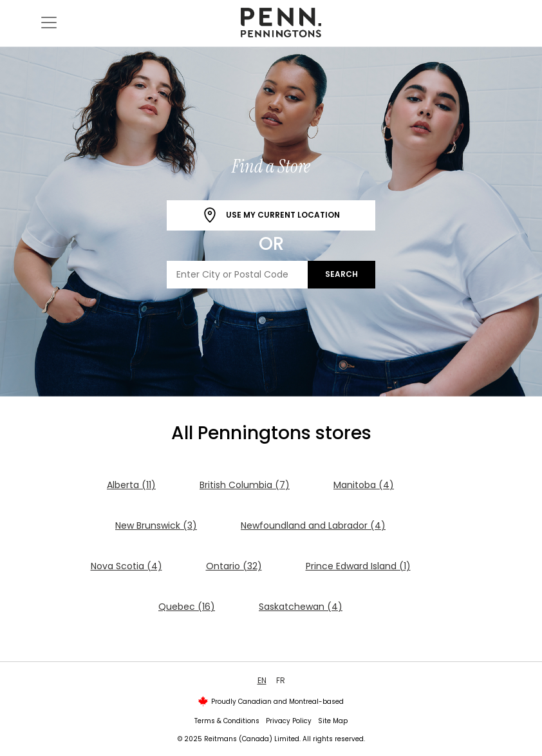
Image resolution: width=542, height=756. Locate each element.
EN (262, 680)
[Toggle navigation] (49, 23)
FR (281, 680)
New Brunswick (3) (156, 525)
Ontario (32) (234, 566)
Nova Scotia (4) (126, 566)
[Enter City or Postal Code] (238, 275)
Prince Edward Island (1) (358, 566)
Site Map (333, 721)
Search (341, 274)
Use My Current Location (271, 215)
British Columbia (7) (245, 485)
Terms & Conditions (227, 721)
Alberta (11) (131, 485)
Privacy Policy (289, 721)
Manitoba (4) (364, 485)
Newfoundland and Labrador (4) (313, 525)
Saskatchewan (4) (301, 607)
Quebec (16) (187, 607)
